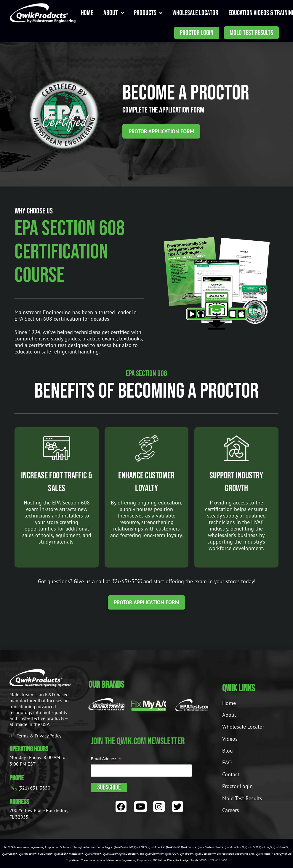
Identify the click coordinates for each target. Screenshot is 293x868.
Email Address (106, 759)
